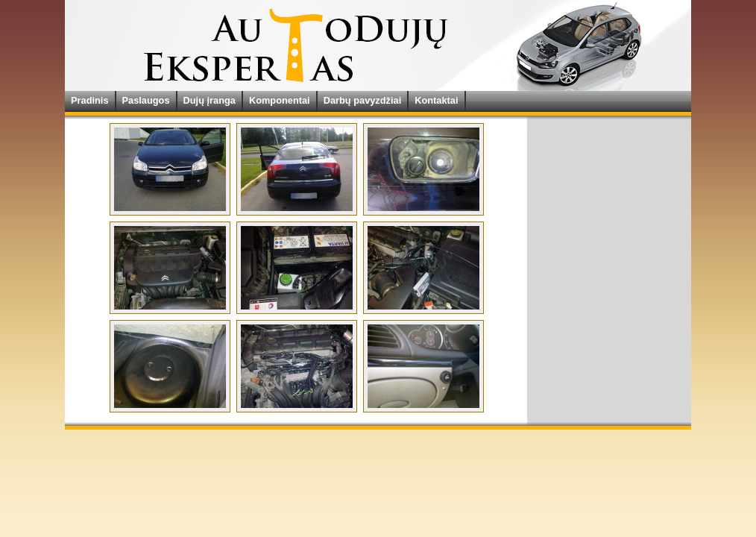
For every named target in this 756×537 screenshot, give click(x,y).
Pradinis (90, 100)
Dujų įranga (210, 100)
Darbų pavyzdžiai (363, 100)
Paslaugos (146, 100)
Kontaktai (436, 100)
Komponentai (280, 100)
